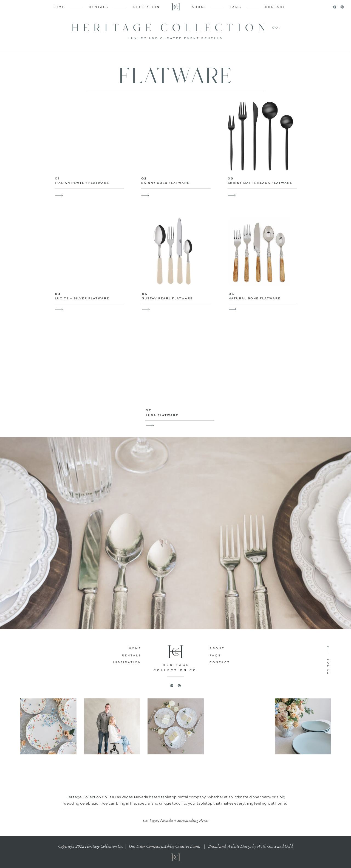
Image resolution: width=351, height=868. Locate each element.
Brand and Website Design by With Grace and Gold (250, 846)
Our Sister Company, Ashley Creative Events (165, 846)
